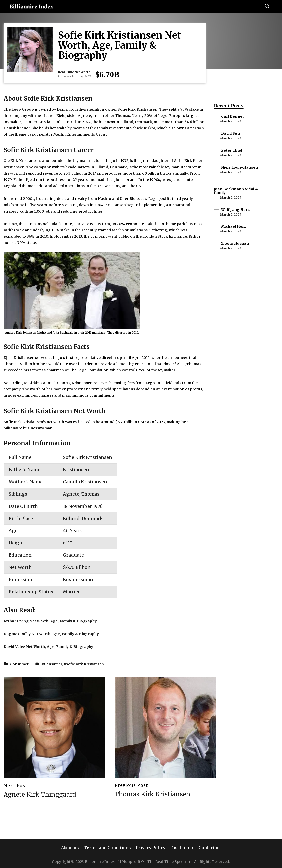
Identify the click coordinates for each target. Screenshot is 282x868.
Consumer (19, 664)
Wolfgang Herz (235, 210)
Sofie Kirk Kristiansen (85, 664)
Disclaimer (182, 848)
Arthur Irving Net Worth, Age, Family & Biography (50, 621)
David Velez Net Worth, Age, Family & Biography (49, 647)
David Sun (231, 133)
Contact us (210, 848)
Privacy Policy (151, 848)
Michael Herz (234, 226)
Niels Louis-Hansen (240, 167)
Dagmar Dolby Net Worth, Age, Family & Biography (51, 634)
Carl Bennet (233, 116)
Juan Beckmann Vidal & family (236, 191)
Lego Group (23, 109)
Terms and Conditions (107, 848)
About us (70, 848)
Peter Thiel (232, 150)
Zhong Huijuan (235, 243)
